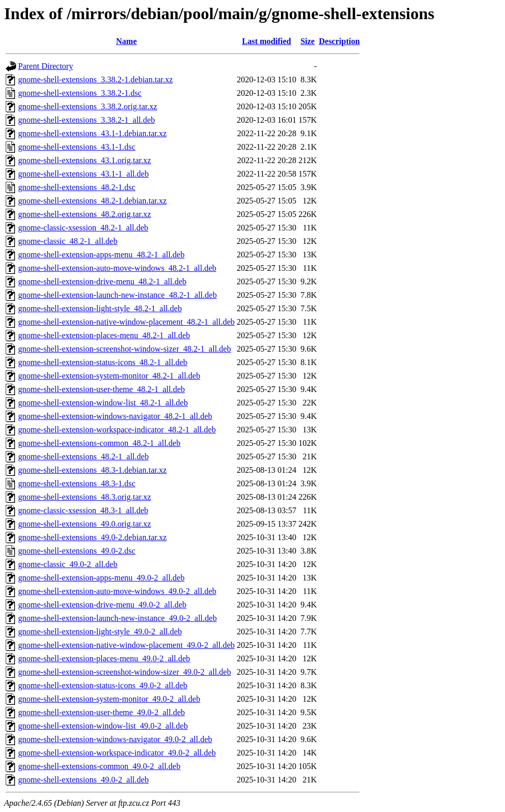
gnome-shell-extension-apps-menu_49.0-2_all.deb (101, 578)
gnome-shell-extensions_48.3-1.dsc (77, 483)
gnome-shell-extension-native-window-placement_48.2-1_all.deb (127, 322)
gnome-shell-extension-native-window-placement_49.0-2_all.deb (127, 645)
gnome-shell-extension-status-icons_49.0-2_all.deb (103, 685)
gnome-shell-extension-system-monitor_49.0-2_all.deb (109, 699)
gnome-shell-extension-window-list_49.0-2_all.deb (103, 726)
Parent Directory (46, 66)
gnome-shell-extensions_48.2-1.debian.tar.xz (92, 201)
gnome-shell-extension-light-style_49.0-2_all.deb (100, 632)
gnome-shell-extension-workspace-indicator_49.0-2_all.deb (117, 753)
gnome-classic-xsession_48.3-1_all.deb (83, 510)
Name (126, 41)
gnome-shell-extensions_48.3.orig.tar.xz (85, 497)
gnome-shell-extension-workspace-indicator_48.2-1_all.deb (117, 430)
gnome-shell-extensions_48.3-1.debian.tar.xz (92, 470)
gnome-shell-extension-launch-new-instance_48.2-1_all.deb (117, 295)
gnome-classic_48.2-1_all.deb (68, 241)
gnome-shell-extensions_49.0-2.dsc (77, 551)
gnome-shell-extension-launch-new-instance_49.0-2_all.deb (117, 618)
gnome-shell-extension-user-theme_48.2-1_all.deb (101, 389)
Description (339, 41)
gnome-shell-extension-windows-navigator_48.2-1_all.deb (115, 416)
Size (308, 41)
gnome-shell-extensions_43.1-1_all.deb (83, 174)
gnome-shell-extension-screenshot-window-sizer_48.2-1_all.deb (124, 349)
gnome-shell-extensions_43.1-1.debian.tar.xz (92, 133)
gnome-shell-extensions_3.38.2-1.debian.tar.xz (95, 79)
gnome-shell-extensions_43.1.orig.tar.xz (85, 160)
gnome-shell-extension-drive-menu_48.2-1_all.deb (102, 281)
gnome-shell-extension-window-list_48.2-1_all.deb (103, 403)
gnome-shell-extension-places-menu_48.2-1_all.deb (104, 335)
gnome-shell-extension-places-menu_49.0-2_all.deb (104, 658)
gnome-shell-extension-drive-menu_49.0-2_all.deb (102, 605)
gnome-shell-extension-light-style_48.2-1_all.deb (100, 308)
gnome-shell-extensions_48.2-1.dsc (77, 187)
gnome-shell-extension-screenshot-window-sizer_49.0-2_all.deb (124, 672)
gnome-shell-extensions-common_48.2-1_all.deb (99, 443)
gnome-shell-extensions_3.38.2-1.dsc (80, 93)
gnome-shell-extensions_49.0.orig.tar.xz (85, 524)
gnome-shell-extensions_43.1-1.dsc (77, 147)
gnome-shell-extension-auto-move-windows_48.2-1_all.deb (117, 268)
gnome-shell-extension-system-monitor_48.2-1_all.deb (109, 376)
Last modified (267, 41)
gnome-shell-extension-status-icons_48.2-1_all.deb (103, 362)
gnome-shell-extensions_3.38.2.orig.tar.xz (88, 106)
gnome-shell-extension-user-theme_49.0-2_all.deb (101, 712)
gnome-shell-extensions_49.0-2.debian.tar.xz (92, 537)
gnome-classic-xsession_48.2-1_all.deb (83, 228)
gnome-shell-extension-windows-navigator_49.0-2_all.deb (115, 739)
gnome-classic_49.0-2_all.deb (68, 564)
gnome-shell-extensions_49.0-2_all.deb (83, 780)
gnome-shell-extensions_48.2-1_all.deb (83, 456)
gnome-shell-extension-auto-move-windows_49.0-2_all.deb (117, 591)
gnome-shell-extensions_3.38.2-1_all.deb (86, 120)
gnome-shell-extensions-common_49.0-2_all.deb (99, 766)
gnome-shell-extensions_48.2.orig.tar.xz (85, 214)
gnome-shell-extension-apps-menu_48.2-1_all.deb (101, 255)
